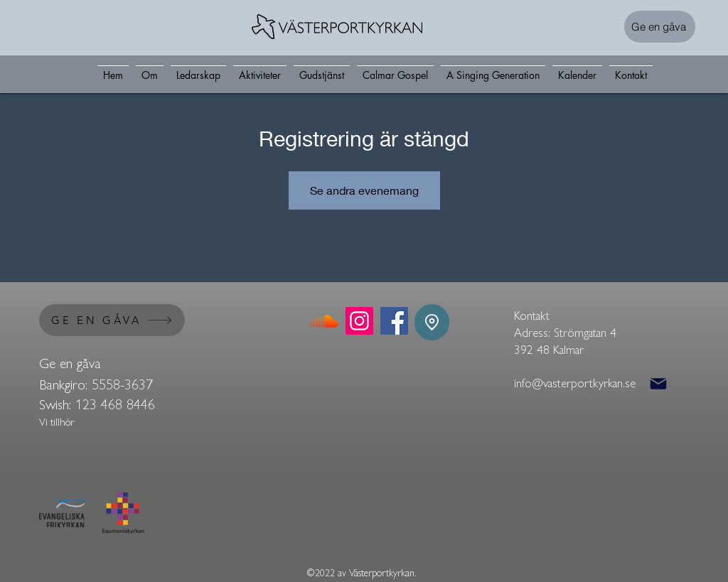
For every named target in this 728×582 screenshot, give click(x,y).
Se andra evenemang (364, 190)
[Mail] (658, 383)
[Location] (432, 322)
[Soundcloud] (325, 321)
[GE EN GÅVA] (112, 320)
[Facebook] (394, 321)
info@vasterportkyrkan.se (575, 382)
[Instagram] (359, 321)
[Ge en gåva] (660, 27)
